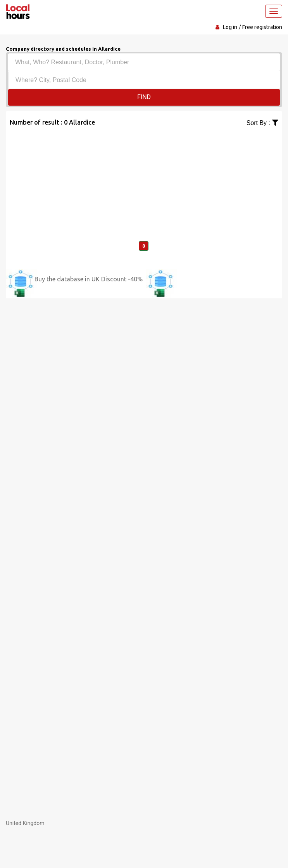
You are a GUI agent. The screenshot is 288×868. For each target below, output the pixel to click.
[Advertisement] (144, 182)
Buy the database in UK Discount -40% (89, 279)
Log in (230, 27)
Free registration (262, 27)
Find (144, 97)
